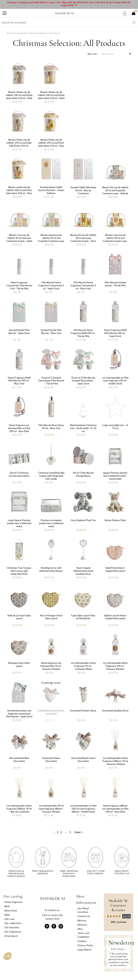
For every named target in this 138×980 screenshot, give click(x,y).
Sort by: (93, 54)
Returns (82, 920)
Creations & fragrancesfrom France (16, 874)
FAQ (80, 929)
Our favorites (12, 927)
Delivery (82, 925)
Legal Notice (85, 950)
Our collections (13, 923)
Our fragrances (13, 932)
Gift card (10, 919)
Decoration (11, 911)
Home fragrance (14, 902)
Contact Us (84, 916)
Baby (7, 915)
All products (11, 936)
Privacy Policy (85, 945)
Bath (7, 906)
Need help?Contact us (122, 872)
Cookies (82, 941)
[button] (7, 956)
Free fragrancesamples (43, 872)
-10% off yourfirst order (95, 872)
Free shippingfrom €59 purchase (69, 874)
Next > (79, 832)
